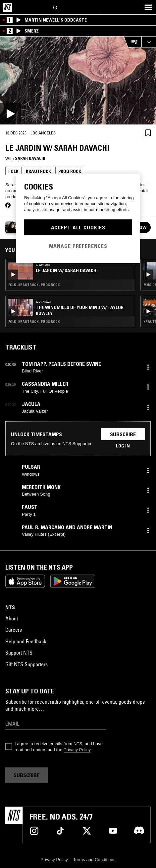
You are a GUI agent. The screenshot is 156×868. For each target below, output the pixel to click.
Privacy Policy (77, 750)
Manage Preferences (78, 246)
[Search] (56, 7)
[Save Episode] (148, 133)
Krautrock (38, 171)
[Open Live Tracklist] (132, 42)
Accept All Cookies (78, 227)
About (12, 618)
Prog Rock (70, 171)
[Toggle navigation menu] (148, 7)
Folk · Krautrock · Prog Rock (34, 285)
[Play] (78, 80)
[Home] (7, 7)
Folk (13, 171)
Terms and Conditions (94, 860)
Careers (14, 630)
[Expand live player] (149, 42)
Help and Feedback (26, 641)
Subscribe (123, 434)
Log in (123, 446)
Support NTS (19, 653)
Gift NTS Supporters (26, 664)
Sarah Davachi (30, 158)
